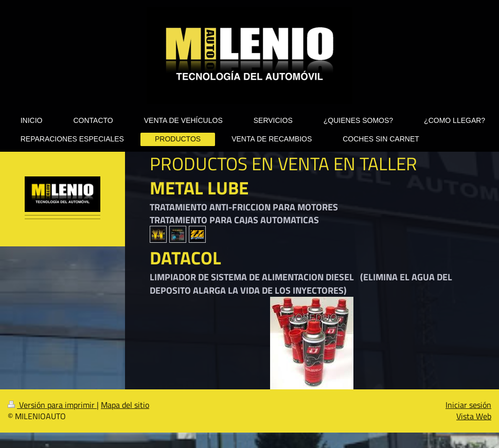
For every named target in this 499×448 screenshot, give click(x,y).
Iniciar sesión (468, 405)
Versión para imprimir (52, 405)
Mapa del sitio (125, 405)
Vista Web (474, 416)
